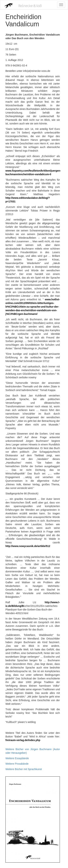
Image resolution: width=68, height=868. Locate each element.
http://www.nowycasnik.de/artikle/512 (28, 546)
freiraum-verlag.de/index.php (23, 740)
